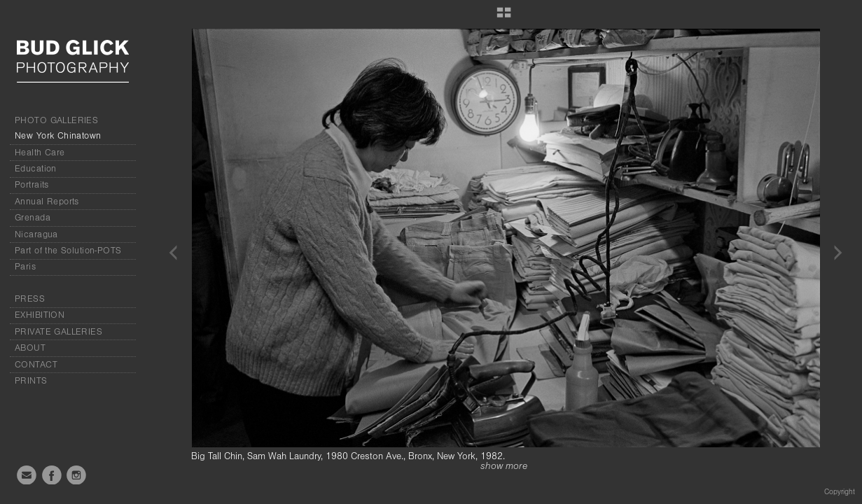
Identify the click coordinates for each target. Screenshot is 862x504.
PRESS (30, 299)
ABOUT (30, 348)
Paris (25, 267)
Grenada (33, 218)
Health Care (40, 153)
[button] (504, 17)
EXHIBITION (40, 315)
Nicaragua (36, 234)
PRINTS (31, 381)
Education (36, 169)
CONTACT (36, 365)
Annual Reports (47, 202)
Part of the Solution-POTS (68, 251)
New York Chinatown (58, 136)
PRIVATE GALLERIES (58, 332)
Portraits (32, 185)
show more (504, 466)
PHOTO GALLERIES (56, 120)
